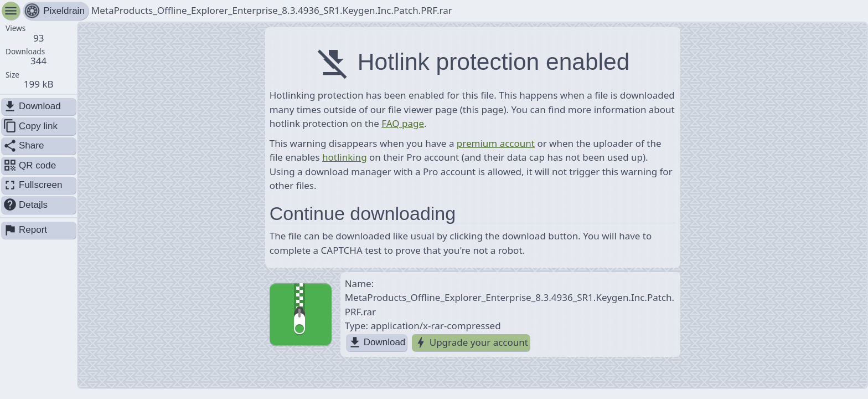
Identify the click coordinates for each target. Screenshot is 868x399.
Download (377, 343)
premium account (496, 143)
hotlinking (345, 157)
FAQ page (403, 123)
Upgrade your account (471, 343)
